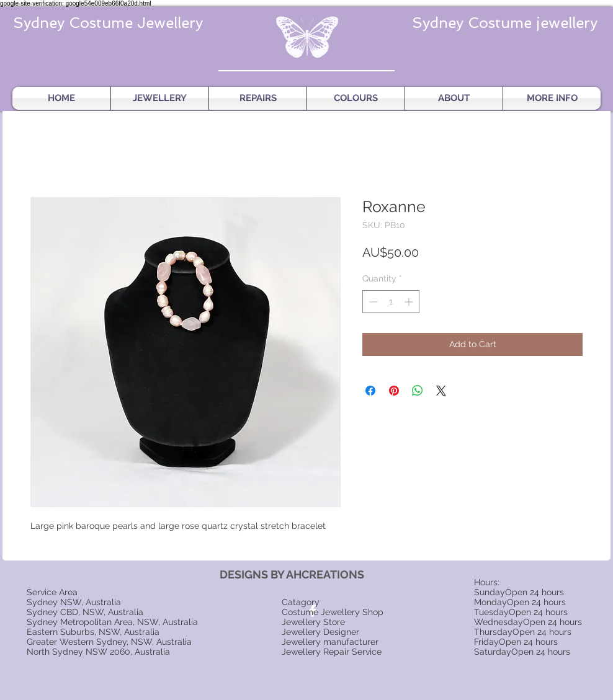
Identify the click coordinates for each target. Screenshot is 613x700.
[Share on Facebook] (370, 391)
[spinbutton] (391, 302)
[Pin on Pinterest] (394, 391)
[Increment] (410, 302)
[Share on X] (441, 391)
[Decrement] (372, 302)
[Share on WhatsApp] (418, 391)
